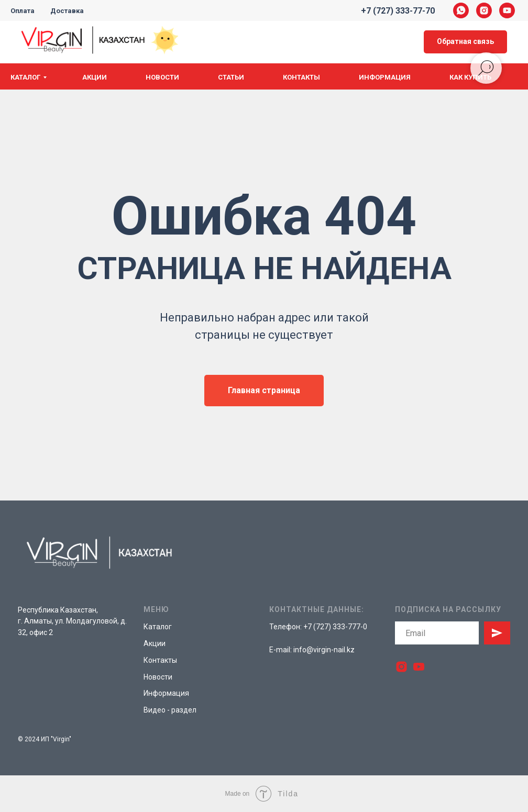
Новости (162, 77)
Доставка (67, 11)
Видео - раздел (170, 710)
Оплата (23, 11)
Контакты (301, 77)
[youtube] (507, 10)
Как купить (470, 77)
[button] (465, 42)
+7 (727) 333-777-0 (335, 627)
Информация (385, 77)
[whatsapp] (461, 10)
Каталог (25, 77)
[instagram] (484, 10)
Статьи (231, 77)
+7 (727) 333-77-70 (398, 11)
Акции (95, 77)
